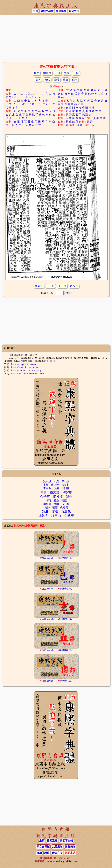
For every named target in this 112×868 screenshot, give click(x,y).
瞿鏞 (43, 492)
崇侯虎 (65, 481)
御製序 (47, 73)
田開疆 (65, 488)
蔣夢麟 (68, 492)
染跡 (47, 507)
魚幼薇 (69, 516)
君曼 (56, 501)
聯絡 (47, 853)
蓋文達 (55, 492)
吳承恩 (47, 481)
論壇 (39, 853)
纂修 (67, 73)
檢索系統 (52, 841)
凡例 (76, 73)
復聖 (56, 488)
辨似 (47, 80)
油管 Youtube (48, 558)
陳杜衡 (58, 497)
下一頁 (62, 286)
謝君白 (56, 516)
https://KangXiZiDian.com (24, 364)
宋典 (56, 481)
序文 (37, 73)
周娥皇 (47, 504)
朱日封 (65, 485)
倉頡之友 (74, 11)
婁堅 (46, 485)
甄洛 (45, 511)
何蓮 (64, 501)
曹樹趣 (55, 485)
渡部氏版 (70, 847)
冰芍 (48, 501)
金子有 (45, 497)
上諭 (58, 73)
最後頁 (74, 286)
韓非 (69, 497)
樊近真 (64, 507)
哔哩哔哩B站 (66, 558)
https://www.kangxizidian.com (62, 861)
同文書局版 (43, 847)
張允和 (65, 504)
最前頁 (39, 286)
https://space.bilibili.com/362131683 (28, 374)
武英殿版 (57, 847)
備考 (75, 80)
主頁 (35, 11)
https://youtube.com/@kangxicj (26, 370)
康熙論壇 (61, 11)
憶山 (56, 504)
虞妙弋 (43, 516)
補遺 (65, 80)
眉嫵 (55, 511)
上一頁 (50, 286)
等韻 (56, 80)
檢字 (38, 80)
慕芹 (55, 507)
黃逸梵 (66, 511)
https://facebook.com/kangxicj (25, 367)
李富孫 (47, 488)
